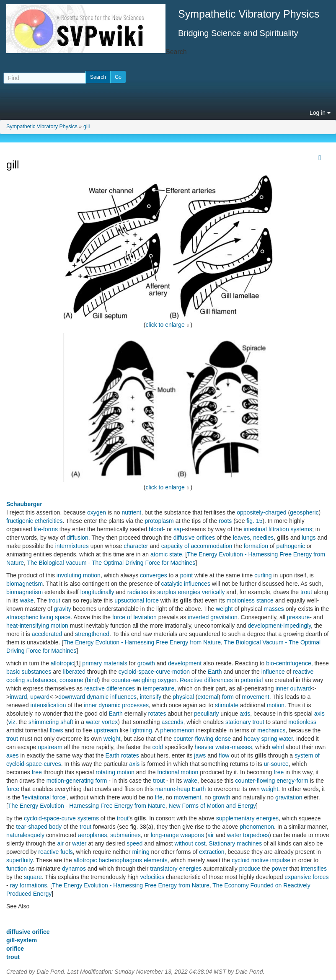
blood (156, 529)
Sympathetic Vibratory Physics (42, 127)
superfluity (19, 860)
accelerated (47, 634)
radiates (138, 592)
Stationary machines (235, 843)
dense (223, 739)
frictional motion (178, 772)
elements (156, 860)
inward (18, 697)
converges (154, 575)
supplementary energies (247, 818)
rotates (157, 714)
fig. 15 (254, 521)
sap (178, 529)
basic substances (29, 672)
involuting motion (79, 575)
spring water (277, 739)
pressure (298, 617)
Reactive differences (206, 680)
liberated (74, 672)
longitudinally (97, 592)
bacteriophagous (121, 860)
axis (245, 714)
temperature (159, 688)
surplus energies (179, 592)
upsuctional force (137, 600)
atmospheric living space (38, 617)
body (55, 827)
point (186, 575)
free (37, 772)
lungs (309, 538)
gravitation (289, 797)
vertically (213, 592)
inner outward (293, 688)
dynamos (74, 869)
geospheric (304, 512)
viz (12, 722)
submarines (125, 835)
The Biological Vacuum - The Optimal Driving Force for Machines (111, 563)
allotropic (62, 663)
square (33, 877)
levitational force (44, 797)
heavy (252, 739)
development (185, 663)
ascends (172, 722)
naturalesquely (25, 835)
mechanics (271, 730)
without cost (190, 843)
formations (33, 885)
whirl (278, 747)
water (234, 835)
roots (225, 521)
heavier (204, 747)
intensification (48, 705)
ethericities (49, 521)
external (208, 697)
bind (92, 680)
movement (255, 697)
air (211, 835)
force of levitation (134, 617)
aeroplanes (92, 835)
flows (56, 730)
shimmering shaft (51, 722)
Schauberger (24, 504)
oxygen (97, 512)
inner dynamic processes (116, 705)
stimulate (227, 705)
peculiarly (206, 714)
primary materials (105, 663)
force (13, 789)
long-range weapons (177, 835)
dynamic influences (112, 697)
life (159, 797)
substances (41, 680)
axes (13, 755)
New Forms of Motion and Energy (213, 806)
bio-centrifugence (288, 663)
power (280, 869)
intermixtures (72, 546)
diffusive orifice (28, 932)
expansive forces (306, 877)
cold (158, 747)
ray (14, 885)
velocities (152, 877)
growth (146, 663)
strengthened (92, 634)
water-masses (234, 747)
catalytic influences (186, 584)
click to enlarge (165, 325)
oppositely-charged (261, 512)
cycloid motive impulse (261, 860)
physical (183, 697)
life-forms (46, 529)
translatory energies (176, 869)
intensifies (314, 869)
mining (141, 852)
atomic (159, 554)
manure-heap (173, 789)
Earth (215, 672)
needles (263, 538)
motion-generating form (77, 781)
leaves (241, 538)
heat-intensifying (28, 626)
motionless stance (250, 600)
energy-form (292, 781)
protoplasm (159, 521)
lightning (141, 730)
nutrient (132, 512)
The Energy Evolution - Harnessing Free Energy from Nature (142, 642)
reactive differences (110, 688)
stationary (238, 722)
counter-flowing (193, 739)
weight (224, 609)
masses (274, 609)
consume (71, 680)
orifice (15, 949)
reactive (303, 672)
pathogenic (291, 546)
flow (224, 755)
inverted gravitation (212, 617)
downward (72, 697)
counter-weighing (134, 680)
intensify (151, 697)
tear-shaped (32, 827)
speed (134, 843)
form (228, 697)
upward (40, 697)
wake (27, 600)
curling (263, 575)
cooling (16, 680)
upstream (106, 730)
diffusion (78, 538)
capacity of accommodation (197, 546)
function (17, 869)
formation (256, 546)
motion (59, 626)
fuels (67, 852)
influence (273, 672)
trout (306, 592)
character (136, 546)
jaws (200, 755)
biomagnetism (25, 584)
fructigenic (20, 521)
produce (250, 869)
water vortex (102, 722)
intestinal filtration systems (278, 529)
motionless (302, 722)
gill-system (22, 940)
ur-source (276, 764)
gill (87, 127)
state (176, 554)
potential (252, 680)
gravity (63, 609)
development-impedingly (279, 626)
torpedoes (256, 835)
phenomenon (177, 730)
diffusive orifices (194, 538)
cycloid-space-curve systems (61, 818)
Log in (320, 113)
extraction (212, 852)
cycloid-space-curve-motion (154, 672)
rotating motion (115, 772)
